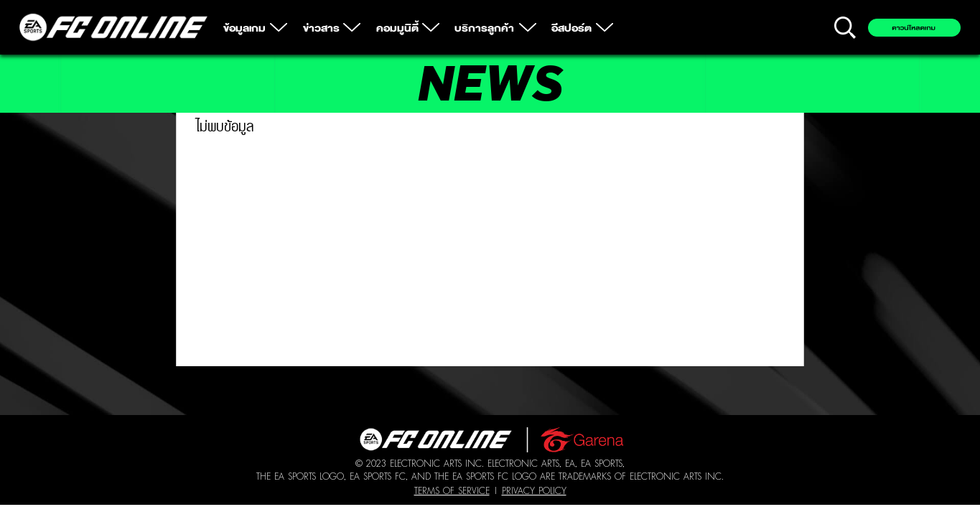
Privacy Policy (534, 491)
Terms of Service (452, 491)
